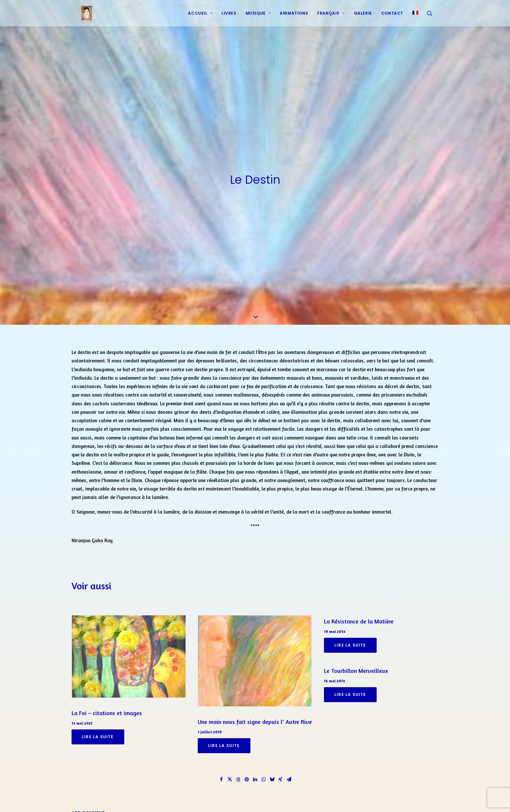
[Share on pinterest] (247, 776)
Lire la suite (98, 733)
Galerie (363, 17)
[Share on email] (289, 776)
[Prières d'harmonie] (80, 17)
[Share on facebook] (221, 776)
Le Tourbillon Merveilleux (356, 667)
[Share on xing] (280, 776)
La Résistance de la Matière (359, 618)
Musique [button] (258, 17)
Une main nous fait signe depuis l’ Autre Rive (255, 718)
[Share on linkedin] (255, 776)
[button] (433, 17)
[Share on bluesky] (272, 776)
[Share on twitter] (230, 776)
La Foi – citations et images (107, 709)
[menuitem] (200, 17)
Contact (392, 17)
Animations (294, 17)
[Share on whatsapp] (263, 776)
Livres (229, 17)
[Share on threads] (238, 776)
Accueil (200, 17)
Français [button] (331, 17)
